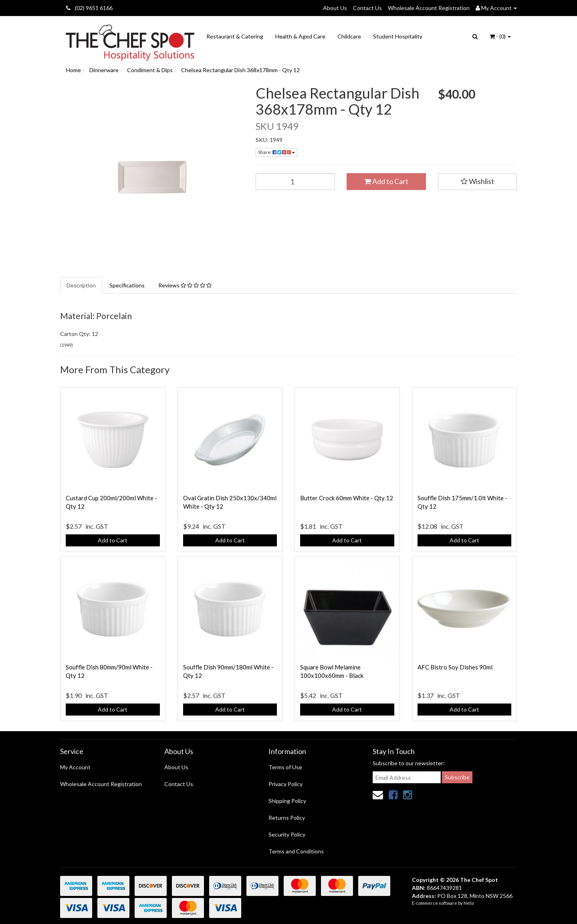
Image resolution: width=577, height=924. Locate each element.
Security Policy (287, 834)
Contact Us (367, 8)
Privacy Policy (285, 784)
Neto (469, 903)
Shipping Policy (287, 801)
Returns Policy (287, 818)
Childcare (349, 36)
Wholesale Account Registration (429, 8)
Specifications (127, 285)
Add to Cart (386, 181)
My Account (75, 767)
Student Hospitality (398, 36)
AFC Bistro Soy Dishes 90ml (455, 667)
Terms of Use (285, 767)
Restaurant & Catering (235, 36)
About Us (335, 8)
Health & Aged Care (300, 36)
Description (81, 285)
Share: (276, 152)
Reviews (185, 285)
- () (500, 36)
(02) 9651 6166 (89, 8)
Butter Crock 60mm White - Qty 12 (347, 498)
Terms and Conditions (296, 851)
